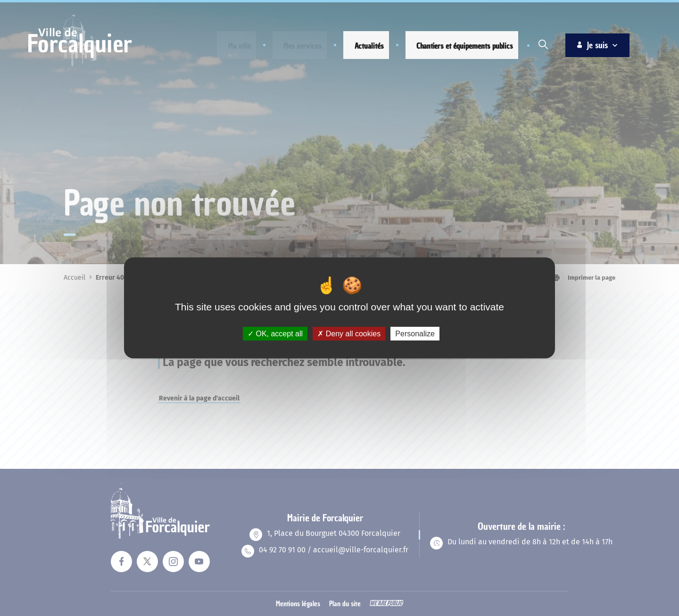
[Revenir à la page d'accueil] (80, 65)
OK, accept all (275, 334)
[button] (232, 46)
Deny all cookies (349, 334)
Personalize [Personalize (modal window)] (415, 334)
